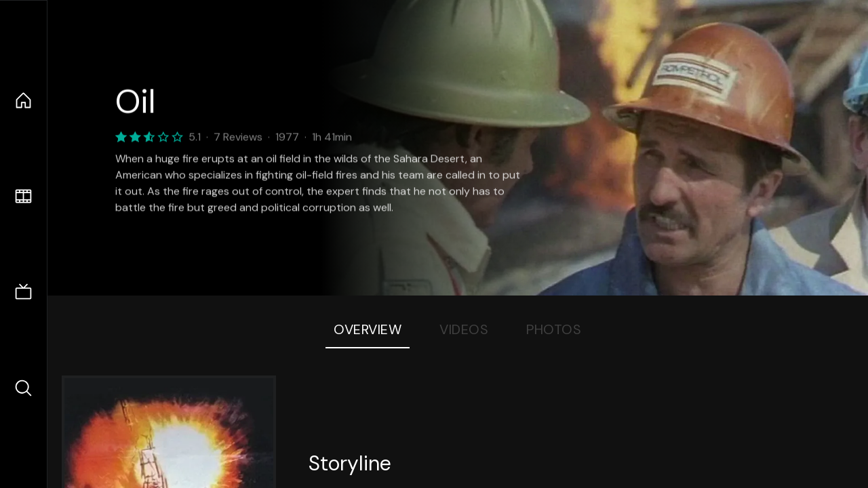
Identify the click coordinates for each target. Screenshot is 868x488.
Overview (368, 329)
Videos (464, 329)
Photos (554, 329)
